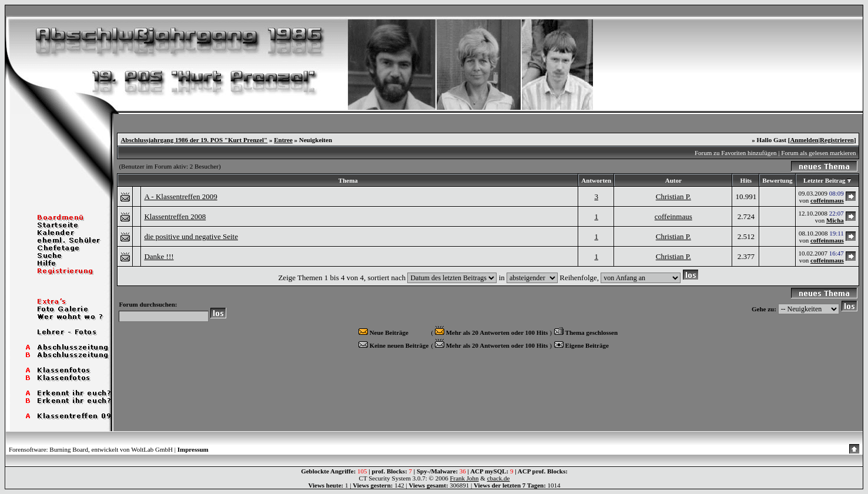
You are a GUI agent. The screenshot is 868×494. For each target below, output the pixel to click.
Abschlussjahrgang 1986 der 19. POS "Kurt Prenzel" (194, 140)
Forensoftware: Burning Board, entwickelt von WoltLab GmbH (91, 449)
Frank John (464, 478)
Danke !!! (159, 256)
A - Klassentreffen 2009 (180, 196)
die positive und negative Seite (191, 236)
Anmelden (804, 140)
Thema (348, 180)
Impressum (193, 449)
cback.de (499, 478)
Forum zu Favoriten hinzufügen (736, 153)
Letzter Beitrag (825, 180)
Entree (283, 140)
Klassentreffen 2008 (175, 216)
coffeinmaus (827, 200)
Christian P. (673, 196)
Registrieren (837, 140)
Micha (835, 220)
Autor (673, 180)
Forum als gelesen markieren (818, 153)
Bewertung (777, 180)
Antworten (596, 180)
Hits (746, 180)
